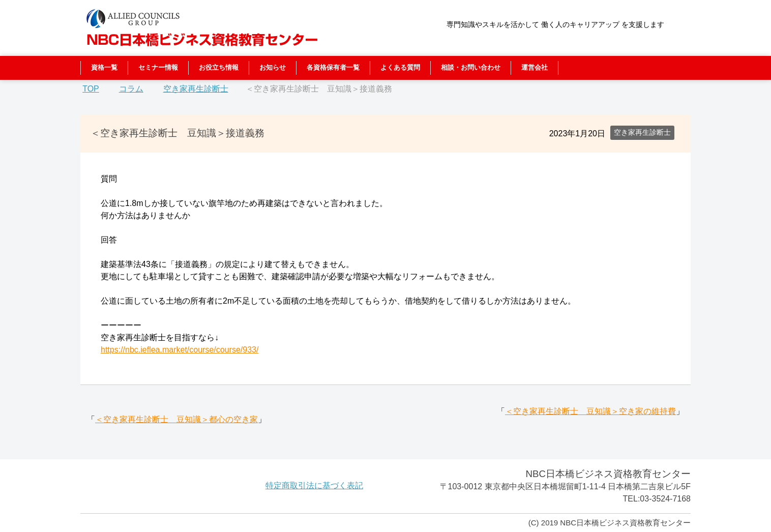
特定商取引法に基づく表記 (314, 485)
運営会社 (535, 67)
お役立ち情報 (219, 67)
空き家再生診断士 (642, 132)
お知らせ (273, 67)
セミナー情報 (158, 67)
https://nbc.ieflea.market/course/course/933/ (180, 350)
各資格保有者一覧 (333, 67)
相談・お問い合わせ (471, 67)
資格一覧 (104, 67)
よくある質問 (400, 67)
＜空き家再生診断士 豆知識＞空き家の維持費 (590, 411)
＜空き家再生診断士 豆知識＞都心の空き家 (176, 419)
